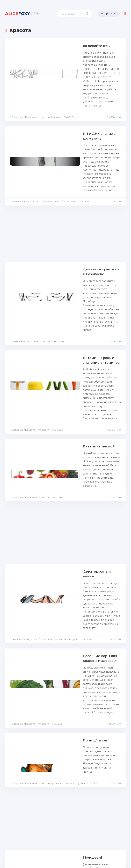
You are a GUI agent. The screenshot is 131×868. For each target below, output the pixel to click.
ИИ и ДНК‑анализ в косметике (76, 105)
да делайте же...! (64, 46)
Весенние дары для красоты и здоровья (76, 507)
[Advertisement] (65, 179)
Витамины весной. (66, 331)
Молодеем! (59, 680)
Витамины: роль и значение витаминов (84, 272)
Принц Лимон (62, 565)
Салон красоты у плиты (70, 447)
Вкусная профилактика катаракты (80, 738)
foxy (23, 14)
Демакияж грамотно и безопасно (79, 214)
